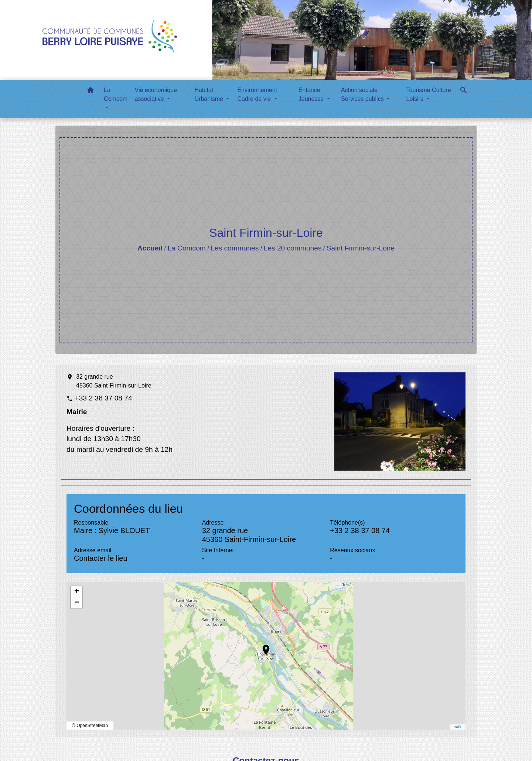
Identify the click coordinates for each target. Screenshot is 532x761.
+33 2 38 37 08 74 (103, 398)
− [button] (77, 603)
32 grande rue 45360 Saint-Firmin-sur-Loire (114, 381)
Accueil (150, 248)
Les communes (235, 248)
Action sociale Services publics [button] (363, 94)
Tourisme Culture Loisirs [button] (429, 94)
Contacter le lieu (101, 558)
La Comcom (186, 248)
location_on (262, 646)
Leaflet (458, 727)
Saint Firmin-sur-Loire (361, 248)
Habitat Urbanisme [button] (210, 94)
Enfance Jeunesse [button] (312, 94)
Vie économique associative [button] (156, 94)
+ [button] (77, 592)
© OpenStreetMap (90, 726)
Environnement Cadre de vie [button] (257, 94)
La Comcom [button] (116, 94)
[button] (91, 91)
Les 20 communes (293, 248)
